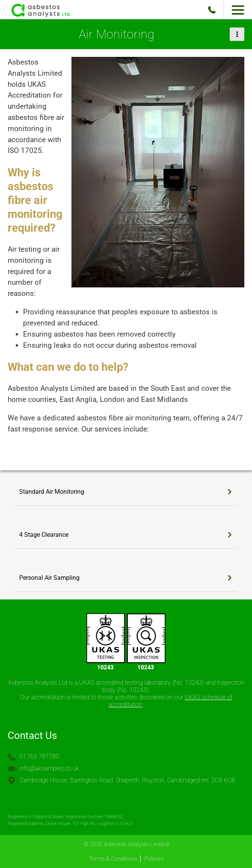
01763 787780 (39, 756)
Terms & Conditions (113, 859)
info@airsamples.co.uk (49, 768)
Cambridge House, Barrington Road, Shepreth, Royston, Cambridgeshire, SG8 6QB (128, 780)
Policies (154, 859)
